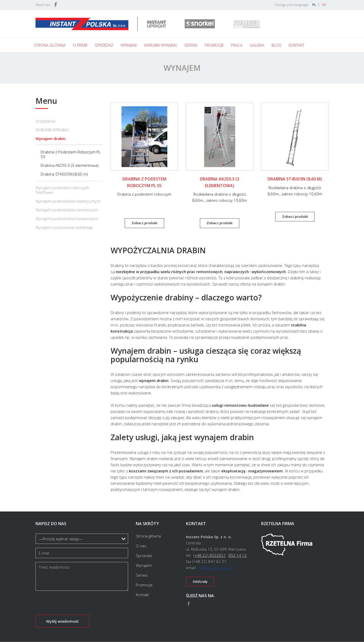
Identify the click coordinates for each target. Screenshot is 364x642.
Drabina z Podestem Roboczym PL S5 (71, 154)
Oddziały (200, 582)
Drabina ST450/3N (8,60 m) (64, 174)
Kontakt (296, 45)
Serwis (191, 45)
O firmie (80, 45)
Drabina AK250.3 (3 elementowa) (70, 165)
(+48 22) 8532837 (210, 555)
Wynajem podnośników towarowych (67, 219)
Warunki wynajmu (161, 45)
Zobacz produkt (144, 223)
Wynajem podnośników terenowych (67, 210)
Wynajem (129, 45)
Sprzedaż (104, 45)
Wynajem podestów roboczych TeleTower (62, 190)
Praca (237, 45)
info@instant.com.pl (215, 568)
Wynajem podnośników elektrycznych (68, 201)
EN (324, 5)
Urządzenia (45, 121)
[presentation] (75, 605)
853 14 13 (238, 555)
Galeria (257, 45)
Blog (276, 45)
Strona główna (50, 45)
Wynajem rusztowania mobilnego (64, 227)
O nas (141, 546)
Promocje (214, 45)
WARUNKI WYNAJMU (52, 130)
